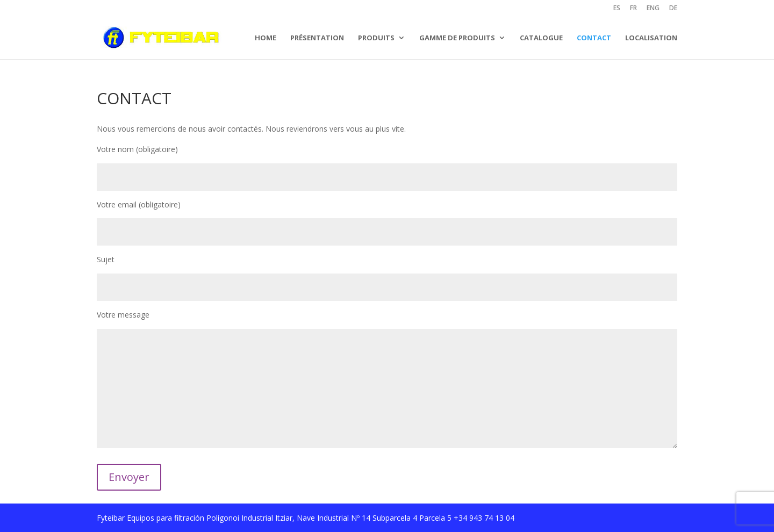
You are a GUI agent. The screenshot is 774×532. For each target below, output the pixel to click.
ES (617, 9)
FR (633, 9)
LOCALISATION (651, 38)
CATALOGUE (541, 38)
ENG (653, 9)
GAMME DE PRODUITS (457, 38)
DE (673, 9)
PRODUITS (376, 38)
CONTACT (594, 38)
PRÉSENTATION (317, 38)
